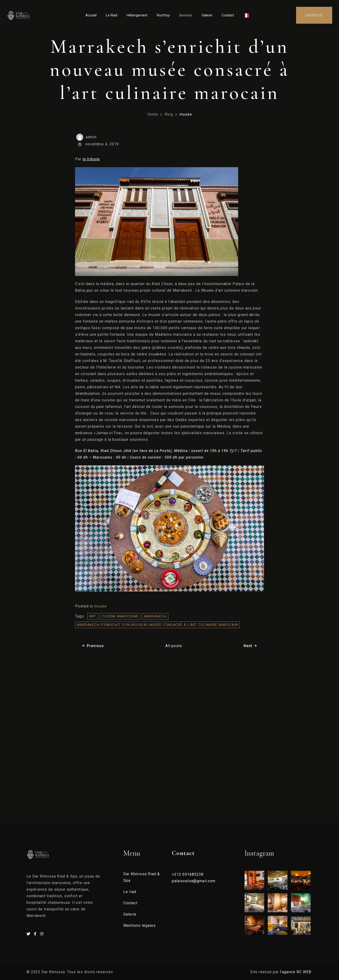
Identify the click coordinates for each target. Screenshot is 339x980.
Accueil (91, 15)
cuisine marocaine (120, 616)
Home (153, 114)
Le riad (130, 892)
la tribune (91, 159)
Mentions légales (139, 925)
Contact (228, 15)
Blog (169, 114)
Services (186, 15)
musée (186, 114)
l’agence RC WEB (296, 972)
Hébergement (137, 15)
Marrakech (155, 616)
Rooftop (163, 15)
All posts (174, 646)
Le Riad (112, 15)
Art (93, 616)
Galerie (207, 15)
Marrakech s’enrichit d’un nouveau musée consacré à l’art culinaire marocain (157, 625)
